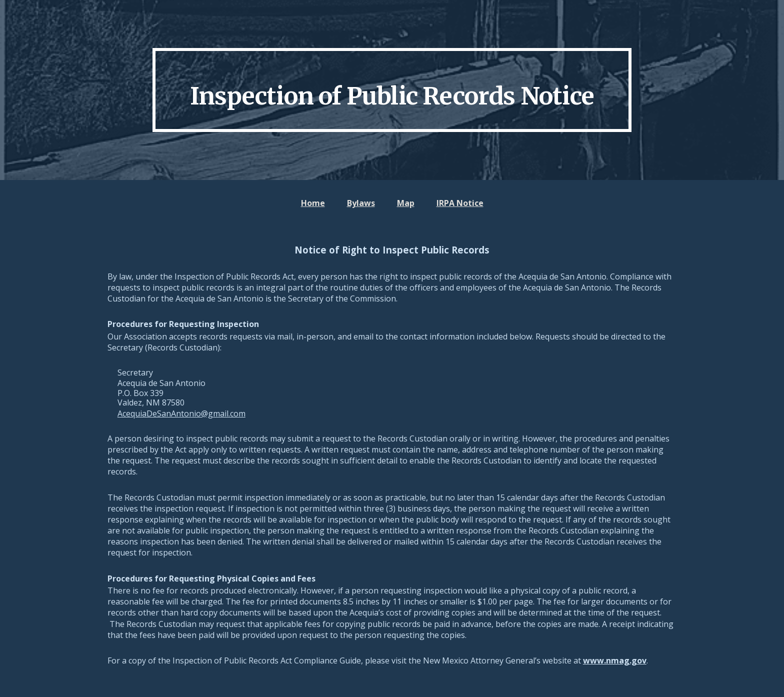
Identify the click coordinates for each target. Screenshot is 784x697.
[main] (392, 90)
